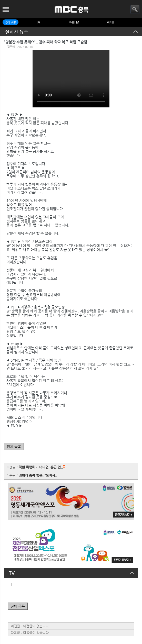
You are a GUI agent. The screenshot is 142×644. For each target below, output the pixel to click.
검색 (135, 10)
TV (38, 22)
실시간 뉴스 (17, 32)
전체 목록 (14, 447)
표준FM (74, 22)
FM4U (109, 22)
